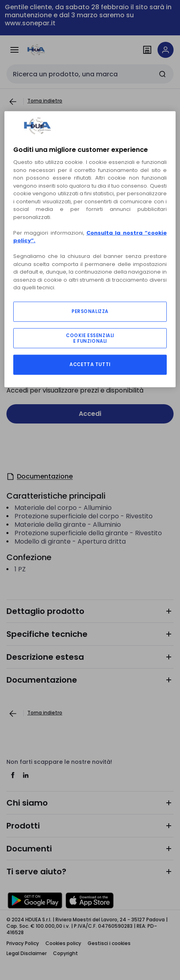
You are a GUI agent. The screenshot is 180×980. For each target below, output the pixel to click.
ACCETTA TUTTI (90, 364)
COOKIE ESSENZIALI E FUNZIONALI (90, 338)
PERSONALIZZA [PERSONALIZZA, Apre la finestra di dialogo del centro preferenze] (90, 311)
